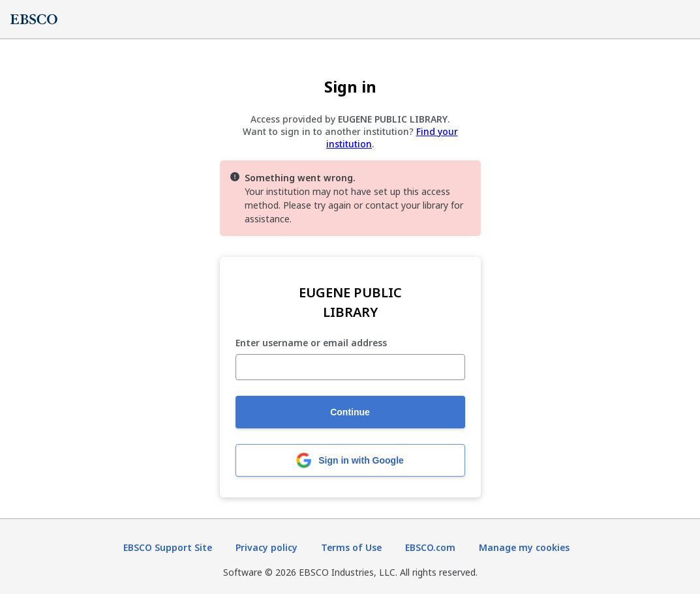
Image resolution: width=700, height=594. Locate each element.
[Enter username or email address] (350, 367)
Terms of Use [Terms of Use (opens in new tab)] (351, 547)
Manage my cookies (524, 547)
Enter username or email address (311, 343)
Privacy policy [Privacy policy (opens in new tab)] (266, 547)
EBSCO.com (430, 547)
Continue (350, 412)
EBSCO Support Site (168, 547)
